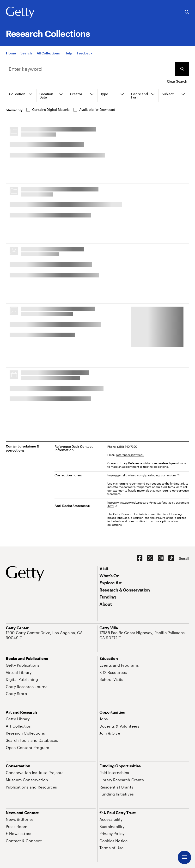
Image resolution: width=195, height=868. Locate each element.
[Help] (68, 53)
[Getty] (20, 13)
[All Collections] (48, 53)
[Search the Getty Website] (187, 12)
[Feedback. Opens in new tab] (85, 53)
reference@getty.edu (130, 455)
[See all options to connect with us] (184, 559)
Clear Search (177, 81)
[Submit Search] (182, 69)
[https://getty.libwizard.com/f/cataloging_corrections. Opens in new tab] (143, 475)
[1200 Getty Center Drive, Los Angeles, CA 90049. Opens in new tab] (51, 635)
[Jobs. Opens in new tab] (104, 719)
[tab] (21, 96)
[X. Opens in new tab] (150, 558)
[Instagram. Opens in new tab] (161, 558)
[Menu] (184, 857)
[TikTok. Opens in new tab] (171, 558)
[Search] (26, 53)
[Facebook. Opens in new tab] (140, 558)
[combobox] (90, 69)
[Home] (11, 53)
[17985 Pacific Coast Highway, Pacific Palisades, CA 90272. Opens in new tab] (144, 635)
